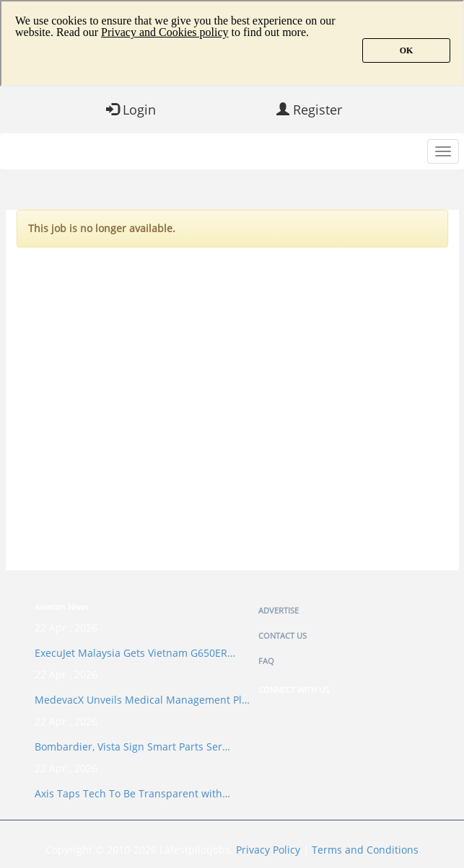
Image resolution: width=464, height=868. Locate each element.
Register (309, 110)
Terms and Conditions (365, 850)
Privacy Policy (268, 850)
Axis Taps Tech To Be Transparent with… (132, 793)
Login (131, 110)
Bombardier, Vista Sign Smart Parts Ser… (132, 747)
